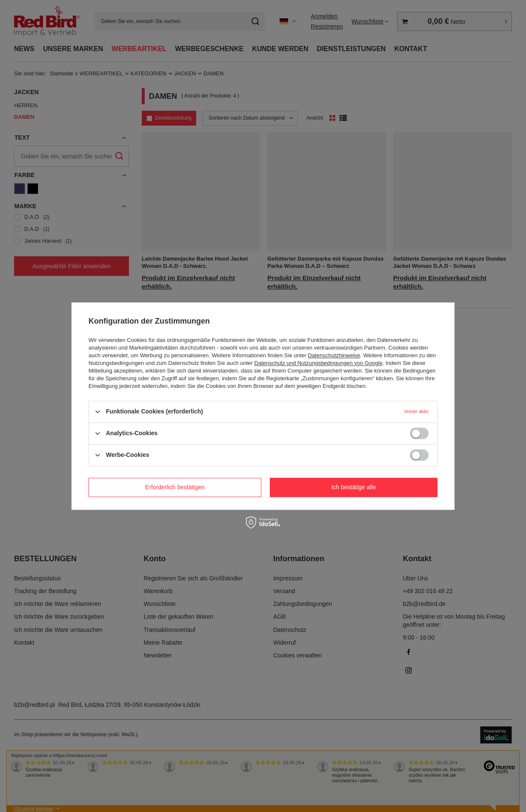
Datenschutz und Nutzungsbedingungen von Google (319, 363)
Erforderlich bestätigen (175, 487)
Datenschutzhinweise (334, 355)
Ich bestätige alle (353, 487)
